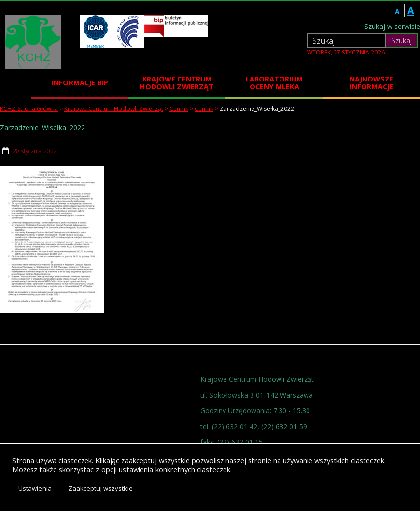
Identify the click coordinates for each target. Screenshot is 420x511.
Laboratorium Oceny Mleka (274, 83)
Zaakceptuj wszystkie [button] (100, 488)
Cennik (179, 109)
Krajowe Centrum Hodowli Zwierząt (177, 83)
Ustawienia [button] (35, 488)
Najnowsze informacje (371, 83)
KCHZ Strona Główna (29, 109)
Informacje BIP (80, 83)
